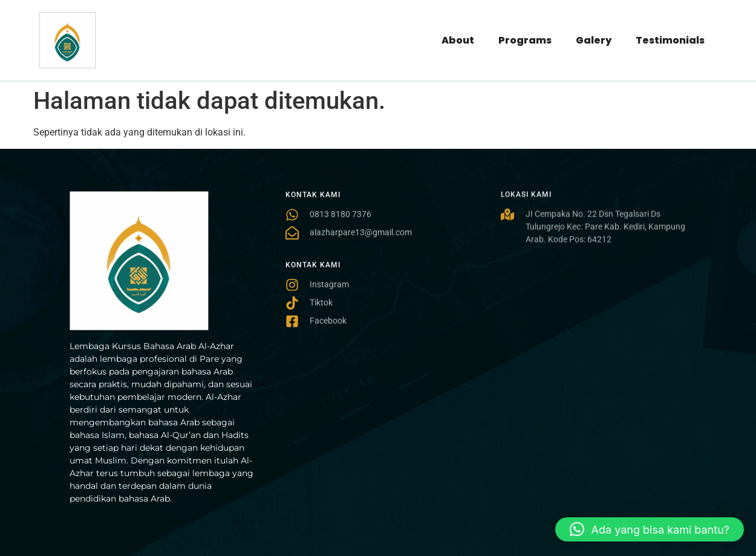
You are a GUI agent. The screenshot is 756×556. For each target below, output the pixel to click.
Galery (594, 40)
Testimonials (670, 40)
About (458, 40)
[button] (650, 529)
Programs (525, 40)
